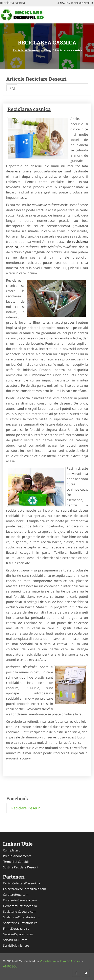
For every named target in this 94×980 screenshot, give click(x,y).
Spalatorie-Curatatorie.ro (20, 923)
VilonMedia (48, 961)
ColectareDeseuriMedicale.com (25, 889)
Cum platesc (11, 850)
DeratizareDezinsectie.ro (20, 906)
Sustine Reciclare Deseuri (20, 867)
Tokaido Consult (70, 961)
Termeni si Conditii (16, 862)
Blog (47, 50)
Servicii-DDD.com (15, 940)
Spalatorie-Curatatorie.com (22, 917)
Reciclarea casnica (29, 109)
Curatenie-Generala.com (20, 900)
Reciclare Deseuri (26, 50)
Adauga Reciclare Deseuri (75, 3)
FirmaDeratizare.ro (16, 928)
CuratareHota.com (16, 894)
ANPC (7, 966)
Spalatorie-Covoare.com (20, 911)
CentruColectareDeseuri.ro (21, 883)
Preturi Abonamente (17, 856)
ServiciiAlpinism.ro (16, 945)
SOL (15, 966)
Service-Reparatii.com (18, 934)
